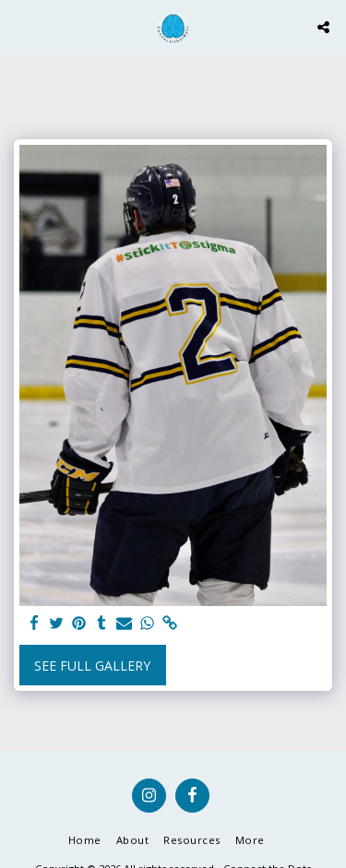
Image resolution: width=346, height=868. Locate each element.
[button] (20, 26)
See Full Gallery (92, 666)
